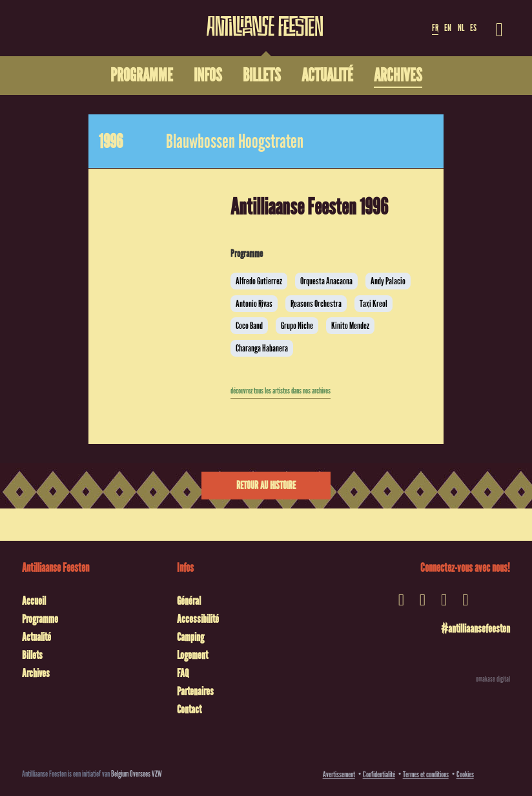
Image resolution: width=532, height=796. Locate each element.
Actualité (36, 637)
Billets (32, 655)
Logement (192, 655)
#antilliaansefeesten (476, 629)
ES (473, 28)
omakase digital (493, 679)
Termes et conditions (426, 774)
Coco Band (249, 326)
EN (448, 28)
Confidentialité (379, 774)
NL (461, 28)
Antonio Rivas (254, 304)
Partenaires (195, 691)
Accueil (34, 601)
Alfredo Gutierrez (259, 281)
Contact (189, 709)
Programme (40, 619)
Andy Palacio (388, 281)
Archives (36, 673)
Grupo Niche (297, 326)
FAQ (183, 673)
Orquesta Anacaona (326, 281)
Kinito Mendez (350, 326)
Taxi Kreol (373, 304)
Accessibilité (198, 619)
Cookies (465, 774)
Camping (190, 637)
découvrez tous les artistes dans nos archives (281, 391)
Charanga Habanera (262, 348)
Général (189, 601)
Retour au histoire (266, 486)
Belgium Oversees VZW (137, 774)
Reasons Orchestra (316, 304)
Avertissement (339, 774)
